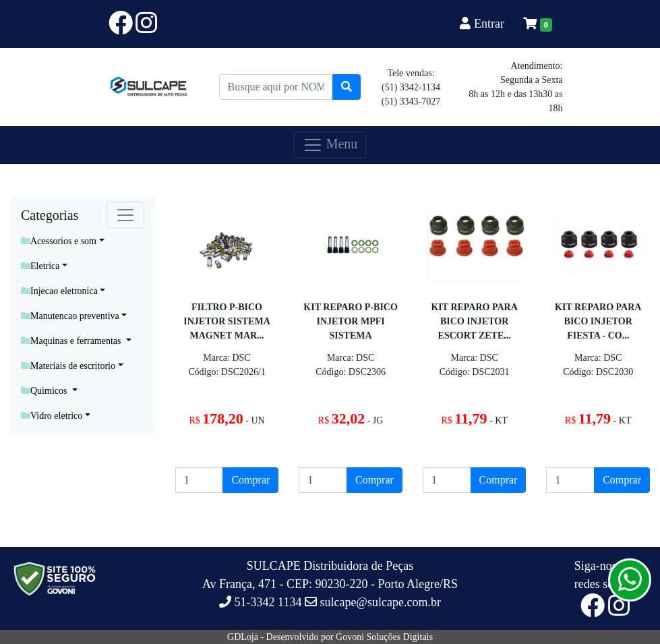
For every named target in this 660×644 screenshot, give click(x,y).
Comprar (250, 480)
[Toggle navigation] (125, 215)
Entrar (483, 24)
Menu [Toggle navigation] (330, 145)
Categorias (50, 215)
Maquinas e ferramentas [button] (72, 341)
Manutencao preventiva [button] (70, 316)
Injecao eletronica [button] (59, 291)
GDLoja (243, 637)
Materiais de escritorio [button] (68, 366)
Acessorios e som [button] (59, 241)
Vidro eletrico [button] (52, 416)
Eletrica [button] (40, 266)
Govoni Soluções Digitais (384, 637)
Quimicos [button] (45, 391)
